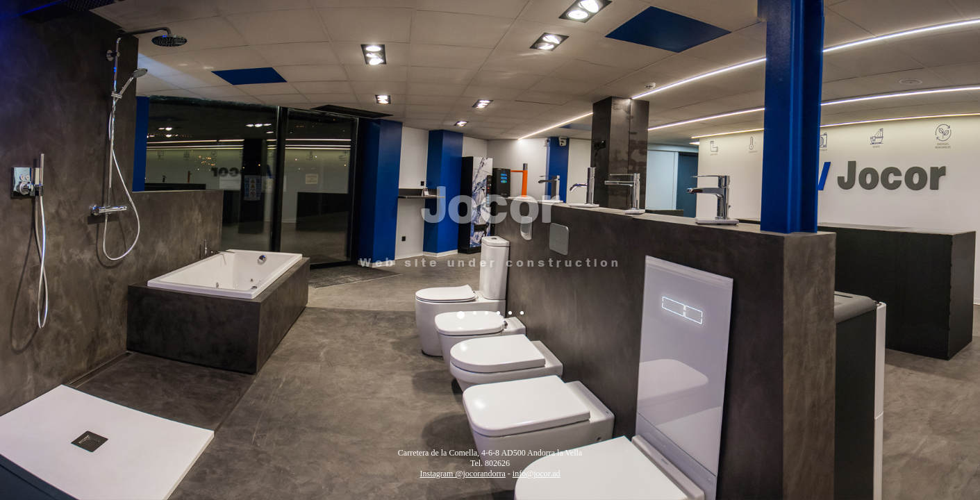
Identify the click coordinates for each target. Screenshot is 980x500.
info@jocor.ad (537, 474)
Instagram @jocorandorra (462, 474)
